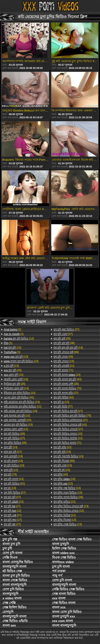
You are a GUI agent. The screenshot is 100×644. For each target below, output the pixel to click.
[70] (72, 416)
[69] (66, 352)
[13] (13, 348)
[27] (14, 438)
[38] (64, 343)
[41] (19, 397)
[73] (10, 475)
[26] (13, 370)
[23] (62, 470)
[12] (19, 339)
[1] (12, 329)
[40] (64, 461)
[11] (23, 407)
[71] (63, 370)
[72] (67, 388)
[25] (17, 420)
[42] (67, 379)
